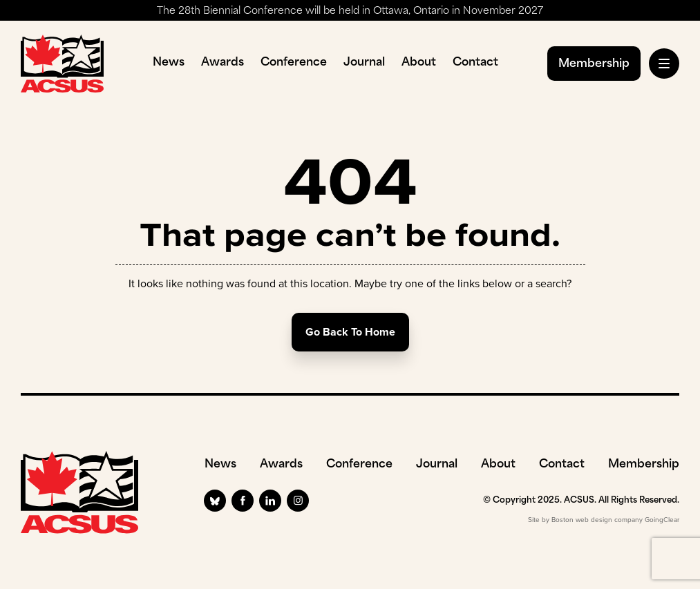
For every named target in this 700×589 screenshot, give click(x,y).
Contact (475, 63)
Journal (364, 63)
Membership (594, 64)
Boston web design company (597, 520)
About (419, 63)
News (169, 63)
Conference (294, 63)
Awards (223, 63)
